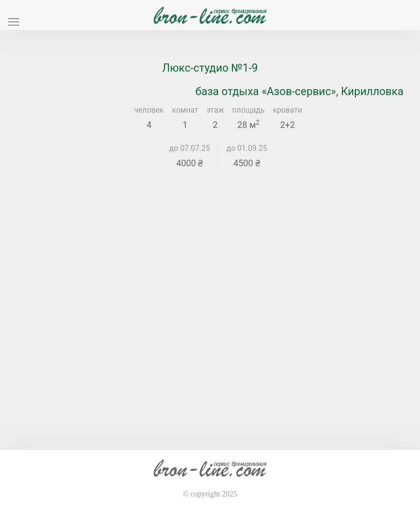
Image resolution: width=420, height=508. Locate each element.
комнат (185, 110)
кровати (288, 110)
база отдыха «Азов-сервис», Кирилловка (299, 91)
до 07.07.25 (190, 148)
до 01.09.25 (247, 148)
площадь (249, 110)
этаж (215, 110)
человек (149, 110)
